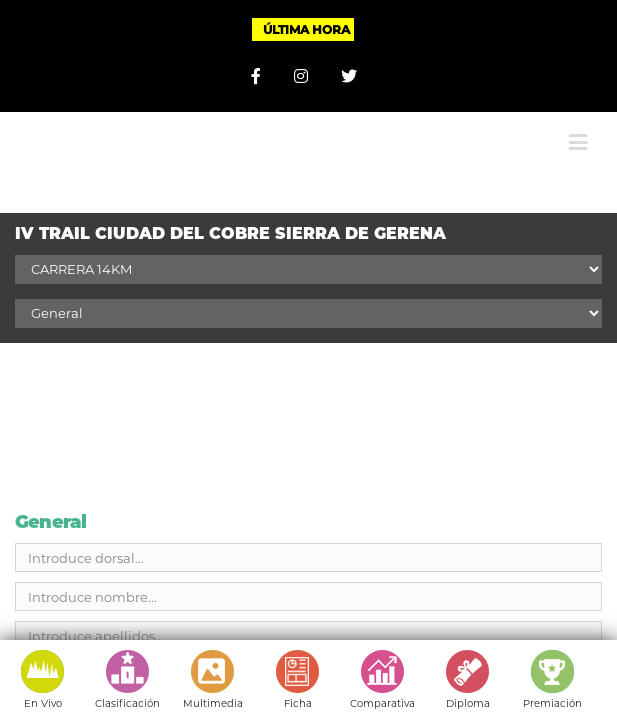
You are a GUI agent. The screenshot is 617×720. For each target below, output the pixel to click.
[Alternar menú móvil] (578, 127)
